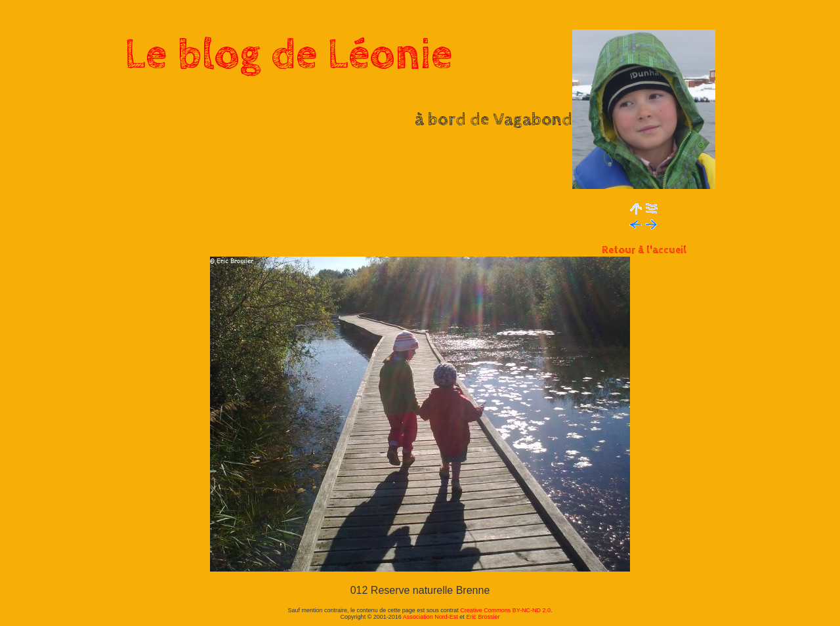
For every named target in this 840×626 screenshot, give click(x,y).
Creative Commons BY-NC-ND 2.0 (505, 610)
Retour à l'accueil (644, 250)
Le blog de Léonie (289, 55)
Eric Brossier (483, 617)
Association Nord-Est (430, 617)
